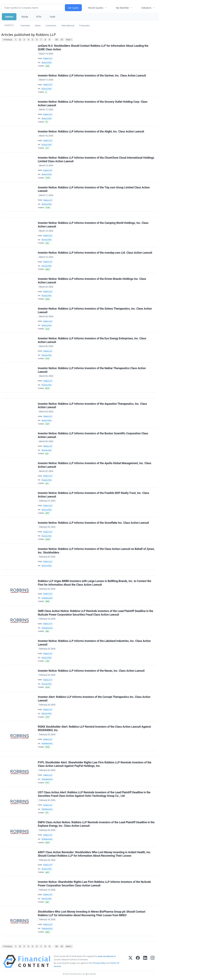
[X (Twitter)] (130, 961)
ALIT (47, 148)
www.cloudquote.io (107, 956)
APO (47, 483)
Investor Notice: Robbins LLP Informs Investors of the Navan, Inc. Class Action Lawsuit (91, 671)
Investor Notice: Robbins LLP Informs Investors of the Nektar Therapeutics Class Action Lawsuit (92, 370)
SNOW (48, 539)
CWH (47, 243)
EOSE (47, 359)
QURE (47, 66)
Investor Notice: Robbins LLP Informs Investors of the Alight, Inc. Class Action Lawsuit (91, 132)
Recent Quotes (96, 8)
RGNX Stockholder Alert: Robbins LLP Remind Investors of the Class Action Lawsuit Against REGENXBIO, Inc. (94, 728)
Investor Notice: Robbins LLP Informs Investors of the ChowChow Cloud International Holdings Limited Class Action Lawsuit (96, 159)
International (68, 25)
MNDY (48, 269)
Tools (52, 17)
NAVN (48, 687)
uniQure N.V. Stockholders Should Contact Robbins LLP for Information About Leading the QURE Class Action (93, 48)
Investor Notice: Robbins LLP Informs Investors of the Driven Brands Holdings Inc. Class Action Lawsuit (92, 281)
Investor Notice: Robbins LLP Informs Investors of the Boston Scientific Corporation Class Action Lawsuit (93, 435)
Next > (69, 40)
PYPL (47, 783)
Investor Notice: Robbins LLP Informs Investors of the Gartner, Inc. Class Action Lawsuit (92, 76)
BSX (47, 454)
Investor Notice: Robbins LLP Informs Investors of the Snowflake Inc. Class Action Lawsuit (93, 523)
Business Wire (47, 63)
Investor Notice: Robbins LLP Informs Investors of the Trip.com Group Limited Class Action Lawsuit (94, 189)
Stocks (25, 17)
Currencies (51, 25)
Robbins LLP (48, 59)
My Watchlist (122, 8)
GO (47, 122)
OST (47, 813)
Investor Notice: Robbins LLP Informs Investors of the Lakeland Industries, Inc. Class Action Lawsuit (94, 643)
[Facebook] (138, 961)
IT (46, 92)
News (38, 25)
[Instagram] (153, 961)
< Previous (7, 40)
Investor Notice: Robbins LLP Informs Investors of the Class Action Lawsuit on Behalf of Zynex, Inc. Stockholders (96, 551)
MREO (48, 932)
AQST (47, 424)
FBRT (47, 513)
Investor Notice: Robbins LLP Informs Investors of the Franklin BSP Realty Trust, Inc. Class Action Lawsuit (93, 495)
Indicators (146, 8)
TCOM (48, 208)
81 (62, 40)
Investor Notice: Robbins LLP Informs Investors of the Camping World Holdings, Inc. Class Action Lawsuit (93, 225)
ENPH (47, 843)
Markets (9, 17)
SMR (47, 631)
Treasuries (84, 25)
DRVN (47, 299)
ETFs (39, 17)
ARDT (47, 872)
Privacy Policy (99, 963)
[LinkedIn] (145, 961)
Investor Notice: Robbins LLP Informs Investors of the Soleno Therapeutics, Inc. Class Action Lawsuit (95, 310)
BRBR (47, 601)
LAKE (47, 661)
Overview (25, 25)
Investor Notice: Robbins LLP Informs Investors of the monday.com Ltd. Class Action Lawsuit (95, 253)
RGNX (48, 747)
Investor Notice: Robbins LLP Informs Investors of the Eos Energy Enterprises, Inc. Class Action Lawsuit (92, 340)
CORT (47, 717)
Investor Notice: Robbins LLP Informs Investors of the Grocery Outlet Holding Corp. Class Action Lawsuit (93, 104)
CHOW (48, 178)
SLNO (47, 329)
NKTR (47, 388)
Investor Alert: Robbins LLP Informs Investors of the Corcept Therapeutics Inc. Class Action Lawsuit (94, 699)
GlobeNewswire (47, 598)
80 (57, 40)
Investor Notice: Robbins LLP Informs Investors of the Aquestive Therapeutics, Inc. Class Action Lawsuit (92, 406)
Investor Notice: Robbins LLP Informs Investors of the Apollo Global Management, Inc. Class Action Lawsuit (95, 465)
